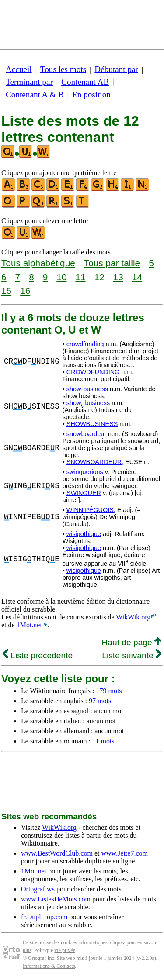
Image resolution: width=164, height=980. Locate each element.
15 (6, 291)
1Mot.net (29, 625)
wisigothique (84, 534)
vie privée (65, 950)
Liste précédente (38, 655)
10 (61, 277)
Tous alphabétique (38, 263)
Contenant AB (85, 82)
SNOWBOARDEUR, (95, 462)
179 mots (109, 691)
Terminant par (29, 82)
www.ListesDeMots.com (56, 899)
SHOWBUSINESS (92, 424)
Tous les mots (63, 69)
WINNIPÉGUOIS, (91, 510)
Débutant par (116, 69)
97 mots (100, 701)
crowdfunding (85, 344)
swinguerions (85, 472)
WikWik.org (133, 617)
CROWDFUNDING (93, 372)
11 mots (103, 741)
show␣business (88, 403)
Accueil (19, 69)
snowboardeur (86, 434)
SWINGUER (84, 493)
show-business (87, 389)
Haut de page (131, 642)
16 (25, 291)
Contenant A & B (35, 95)
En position (91, 95)
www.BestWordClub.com (57, 853)
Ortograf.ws (38, 889)
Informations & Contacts (49, 966)
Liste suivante (132, 655)
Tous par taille (112, 263)
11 (80, 277)
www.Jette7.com (124, 853)
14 (137, 277)
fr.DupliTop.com (44, 917)
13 (118, 277)
